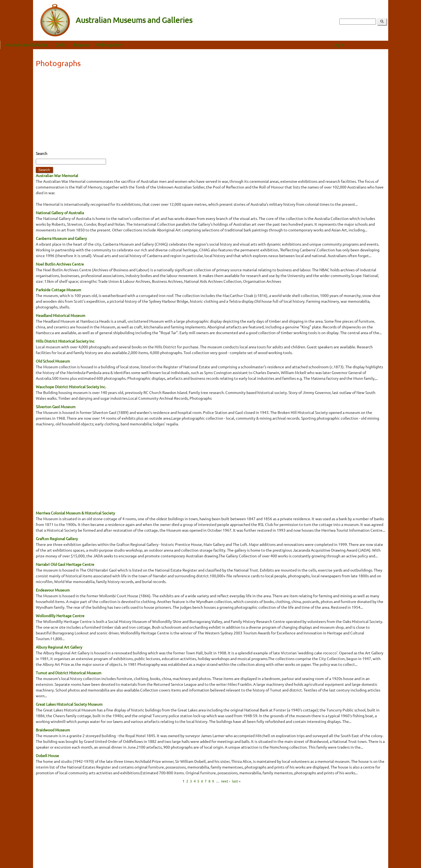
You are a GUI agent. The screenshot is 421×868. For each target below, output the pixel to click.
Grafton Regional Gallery (57, 539)
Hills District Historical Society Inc (65, 341)
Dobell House (47, 755)
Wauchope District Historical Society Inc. (71, 387)
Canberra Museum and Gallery (61, 238)
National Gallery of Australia (60, 213)
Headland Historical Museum (61, 315)
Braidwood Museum (53, 730)
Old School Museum (53, 361)
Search (42, 153)
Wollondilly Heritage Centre (60, 616)
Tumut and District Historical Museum (69, 673)
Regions (114, 45)
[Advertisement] (211, 111)
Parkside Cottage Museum (58, 290)
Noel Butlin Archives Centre (60, 264)
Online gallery (142, 45)
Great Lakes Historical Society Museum (69, 704)
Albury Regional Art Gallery (59, 647)
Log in (371, 45)
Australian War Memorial (57, 175)
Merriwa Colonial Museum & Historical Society (75, 513)
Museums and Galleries (59, 45)
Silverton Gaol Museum (56, 407)
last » (236, 781)
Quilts (94, 45)
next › (226, 781)
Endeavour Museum (53, 590)
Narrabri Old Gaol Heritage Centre (65, 564)
